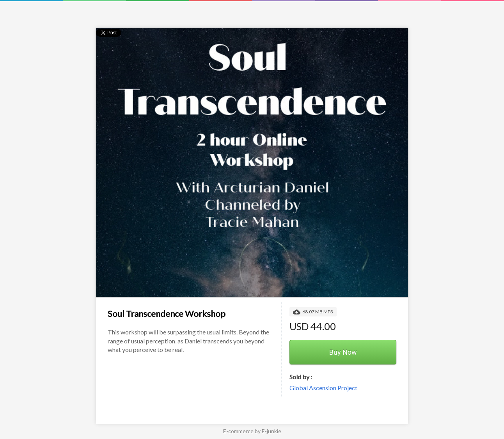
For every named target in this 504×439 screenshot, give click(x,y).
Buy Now (343, 352)
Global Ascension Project (323, 388)
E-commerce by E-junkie (252, 431)
